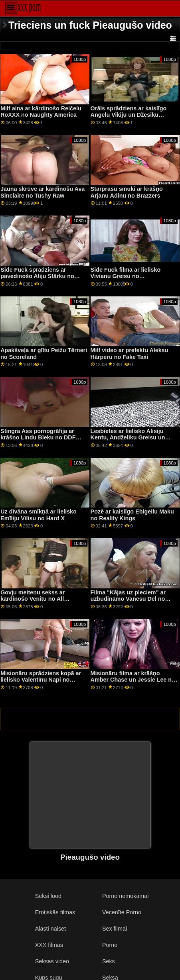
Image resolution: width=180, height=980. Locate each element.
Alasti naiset (50, 929)
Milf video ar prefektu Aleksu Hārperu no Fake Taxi (130, 354)
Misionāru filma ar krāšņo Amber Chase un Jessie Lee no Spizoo (133, 680)
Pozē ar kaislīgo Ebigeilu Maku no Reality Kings (132, 515)
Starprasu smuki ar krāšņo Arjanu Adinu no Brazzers (127, 192)
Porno (110, 945)
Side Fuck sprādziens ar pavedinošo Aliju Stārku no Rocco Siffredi (37, 276)
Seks (109, 961)
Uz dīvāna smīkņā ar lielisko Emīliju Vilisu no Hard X (39, 515)
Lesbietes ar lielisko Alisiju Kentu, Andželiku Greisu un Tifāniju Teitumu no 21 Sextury (132, 438)
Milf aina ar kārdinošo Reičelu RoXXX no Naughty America (41, 112)
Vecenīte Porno (122, 912)
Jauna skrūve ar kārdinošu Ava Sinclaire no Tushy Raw (43, 192)
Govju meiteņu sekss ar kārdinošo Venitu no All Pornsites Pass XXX (33, 599)
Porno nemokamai (126, 896)
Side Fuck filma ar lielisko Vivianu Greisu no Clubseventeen (126, 276)
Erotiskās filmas (55, 912)
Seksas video (52, 961)
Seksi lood (48, 896)
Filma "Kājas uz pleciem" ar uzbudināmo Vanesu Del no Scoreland (128, 599)
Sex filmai (115, 929)
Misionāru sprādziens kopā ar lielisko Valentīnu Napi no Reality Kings (41, 680)
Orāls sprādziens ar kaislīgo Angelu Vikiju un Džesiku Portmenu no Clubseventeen (130, 115)
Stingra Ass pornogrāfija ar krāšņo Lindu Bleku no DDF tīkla (38, 438)
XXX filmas (49, 945)
